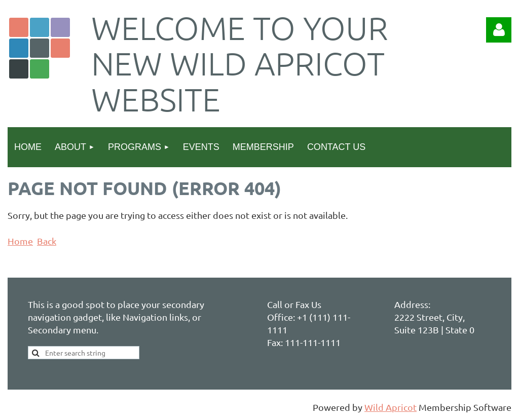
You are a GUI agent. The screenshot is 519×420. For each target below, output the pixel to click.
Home (20, 241)
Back (47, 241)
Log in (499, 30)
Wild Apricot (391, 407)
